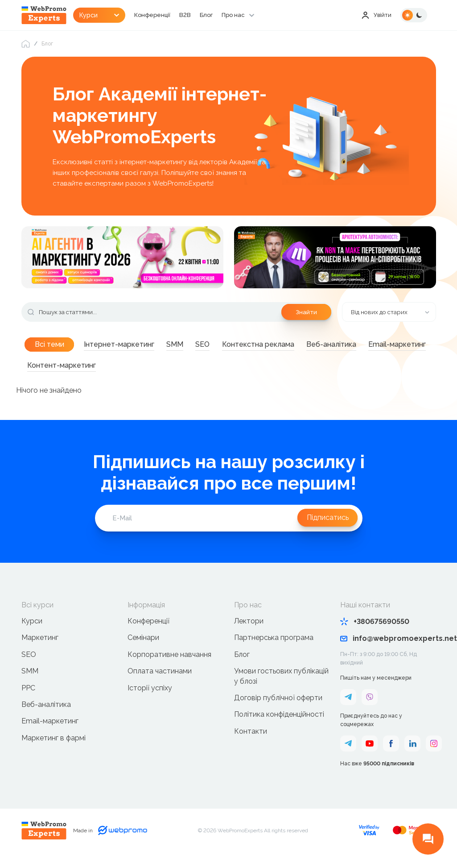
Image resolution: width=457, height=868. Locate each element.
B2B (207, 15)
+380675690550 (375, 630)
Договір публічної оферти (278, 706)
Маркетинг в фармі (54, 746)
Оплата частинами (160, 679)
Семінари (143, 646)
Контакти (251, 740)
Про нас (257, 15)
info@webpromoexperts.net (388, 647)
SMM (30, 679)
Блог (229, 15)
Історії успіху (150, 696)
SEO (29, 663)
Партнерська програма (274, 646)
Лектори (249, 629)
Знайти (305, 315)
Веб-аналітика (46, 713)
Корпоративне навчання (169, 663)
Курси (32, 629)
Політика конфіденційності (279, 723)
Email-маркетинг (50, 730)
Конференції (173, 15)
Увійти (376, 15)
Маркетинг (40, 646)
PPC (28, 696)
